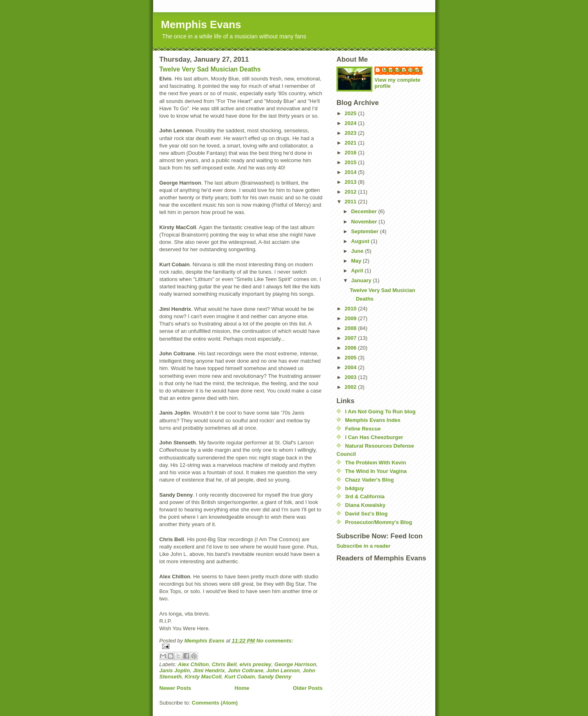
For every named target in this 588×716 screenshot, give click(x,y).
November (365, 222)
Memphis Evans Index (373, 420)
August (361, 241)
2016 (351, 153)
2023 (351, 133)
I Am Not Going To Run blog (380, 412)
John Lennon (283, 670)
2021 (351, 143)
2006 (351, 348)
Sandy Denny (274, 677)
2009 (351, 318)
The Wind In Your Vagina (376, 471)
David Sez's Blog (366, 514)
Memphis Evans (201, 25)
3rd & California (365, 496)
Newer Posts (175, 688)
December (365, 211)
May (357, 261)
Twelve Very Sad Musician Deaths (210, 69)
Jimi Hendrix (209, 670)
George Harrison (295, 664)
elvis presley (256, 664)
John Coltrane (246, 670)
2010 (351, 309)
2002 (351, 387)
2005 (351, 358)
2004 (351, 367)
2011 (351, 202)
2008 (351, 328)
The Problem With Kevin (375, 463)
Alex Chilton (194, 664)
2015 (351, 162)
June (358, 251)
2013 (351, 182)
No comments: (275, 641)
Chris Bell (224, 664)
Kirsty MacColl (203, 677)
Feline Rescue (363, 429)
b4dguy (354, 488)
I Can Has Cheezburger (374, 437)
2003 (351, 377)
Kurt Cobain (240, 677)
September (366, 231)
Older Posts (308, 688)
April (358, 271)
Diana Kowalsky (365, 505)
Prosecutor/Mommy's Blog (379, 522)
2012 (351, 192)
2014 (351, 172)
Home (242, 688)
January (362, 280)
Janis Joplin (175, 670)
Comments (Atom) (215, 703)
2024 (351, 123)
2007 (351, 338)
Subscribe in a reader (363, 546)
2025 (351, 113)
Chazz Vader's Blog (369, 480)
